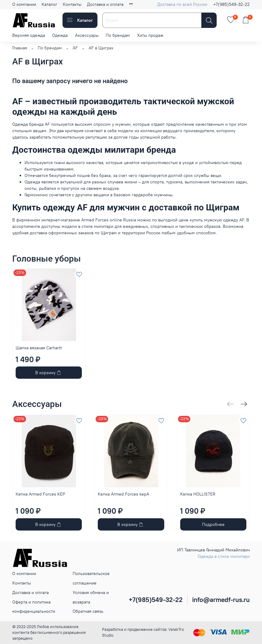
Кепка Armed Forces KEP (40, 494)
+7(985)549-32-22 (232, 4)
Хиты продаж (150, 35)
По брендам (118, 35)
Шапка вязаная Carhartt (39, 348)
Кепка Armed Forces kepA (123, 494)
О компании (24, 4)
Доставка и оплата (105, 4)
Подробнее (213, 524)
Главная (20, 48)
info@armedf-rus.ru (221, 600)
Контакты (72, 4)
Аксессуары (87, 35)
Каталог (49, 4)
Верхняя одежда (29, 35)
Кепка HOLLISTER (198, 494)
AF (75, 48)
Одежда (60, 35)
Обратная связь (88, 611)
